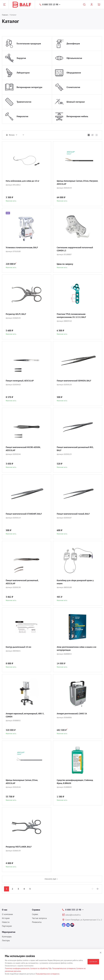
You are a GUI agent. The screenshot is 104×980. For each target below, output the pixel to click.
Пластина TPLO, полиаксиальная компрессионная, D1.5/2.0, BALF (73, 316)
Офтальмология (74, 58)
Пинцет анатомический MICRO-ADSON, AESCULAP (25, 449)
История (6, 918)
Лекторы (6, 940)
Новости (6, 922)
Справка (36, 910)
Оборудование (74, 73)
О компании (7, 914)
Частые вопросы (39, 918)
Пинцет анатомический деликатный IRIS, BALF (77, 449)
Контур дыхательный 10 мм (19, 647)
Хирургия (21, 58)
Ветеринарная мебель (77, 116)
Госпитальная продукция (29, 44)
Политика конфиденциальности (17, 968)
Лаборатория (23, 73)
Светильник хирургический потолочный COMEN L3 (76, 249)
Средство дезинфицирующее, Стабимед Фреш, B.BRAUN (76, 782)
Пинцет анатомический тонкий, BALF (75, 514)
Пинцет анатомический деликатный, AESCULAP (24, 582)
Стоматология (73, 87)
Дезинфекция (73, 44)
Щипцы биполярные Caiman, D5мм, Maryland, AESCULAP (74, 183)
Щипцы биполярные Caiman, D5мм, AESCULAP (23, 782)
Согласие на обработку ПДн (41, 968)
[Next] (98, 889)
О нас (5, 910)
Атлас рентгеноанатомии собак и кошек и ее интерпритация (77, 649)
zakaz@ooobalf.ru (73, 915)
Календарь (7, 937)
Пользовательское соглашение (64, 968)
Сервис (35, 914)
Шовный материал (76, 102)
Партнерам (7, 926)
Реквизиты (37, 922)
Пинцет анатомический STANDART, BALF (25, 514)
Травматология (24, 102)
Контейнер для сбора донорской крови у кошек (77, 582)
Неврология (22, 116)
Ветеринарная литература (29, 87)
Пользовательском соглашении (47, 974)
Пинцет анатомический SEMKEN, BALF (75, 381)
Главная (5, 15)
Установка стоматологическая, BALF (23, 248)
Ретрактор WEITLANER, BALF (20, 847)
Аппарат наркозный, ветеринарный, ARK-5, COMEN (26, 715)
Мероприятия (9, 932)
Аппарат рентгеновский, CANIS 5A (73, 714)
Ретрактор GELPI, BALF (17, 314)
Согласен (93, 962)
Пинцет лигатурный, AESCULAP (21, 381)
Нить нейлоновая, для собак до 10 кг (24, 181)
